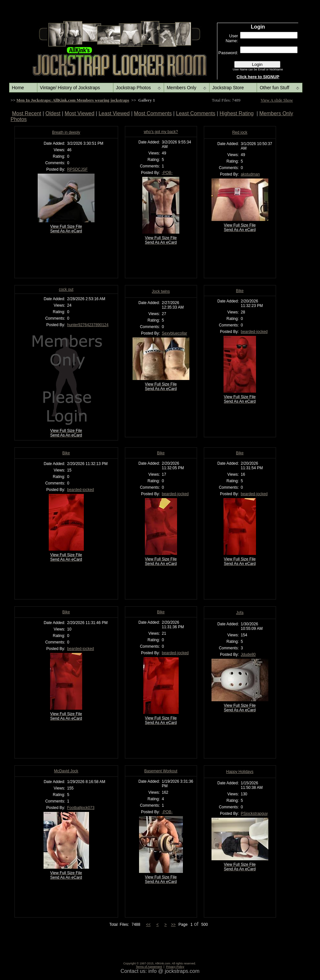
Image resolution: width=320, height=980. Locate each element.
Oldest (53, 113)
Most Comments (153, 113)
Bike (240, 291)
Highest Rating (237, 113)
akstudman (250, 174)
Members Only (181, 88)
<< (148, 925)
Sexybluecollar (174, 333)
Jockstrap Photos (133, 88)
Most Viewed (79, 113)
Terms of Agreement (149, 967)
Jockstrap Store (228, 88)
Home (18, 88)
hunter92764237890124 (88, 325)
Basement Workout (161, 771)
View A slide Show (277, 100)
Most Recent (27, 113)
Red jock (240, 132)
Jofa (240, 613)
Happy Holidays (240, 772)
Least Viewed (114, 113)
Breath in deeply (66, 132)
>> (173, 925)
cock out (66, 289)
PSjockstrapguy (254, 814)
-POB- (167, 173)
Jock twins (161, 291)
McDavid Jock (66, 771)
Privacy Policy (175, 967)
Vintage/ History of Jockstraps (70, 88)
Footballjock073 (81, 808)
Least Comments (196, 113)
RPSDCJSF (77, 169)
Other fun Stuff (274, 88)
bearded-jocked (254, 332)
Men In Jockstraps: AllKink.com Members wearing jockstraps (73, 100)
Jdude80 (248, 655)
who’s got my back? (161, 132)
